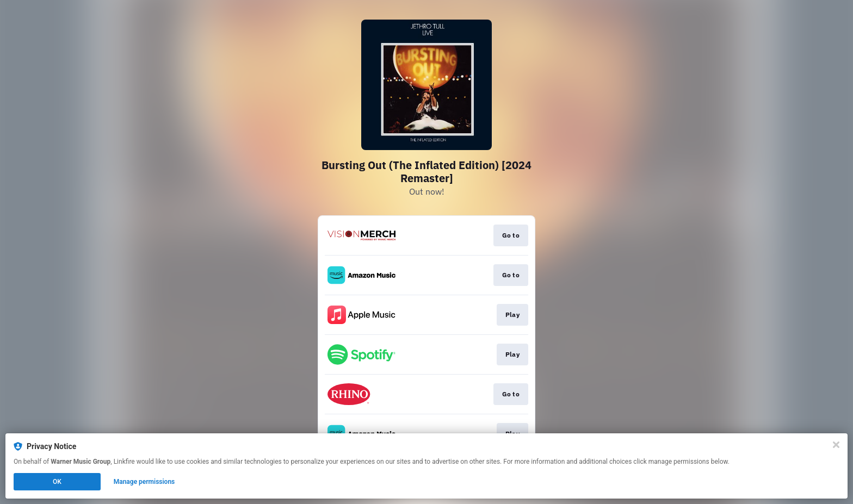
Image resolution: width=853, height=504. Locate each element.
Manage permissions (144, 482)
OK (57, 482)
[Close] (836, 445)
